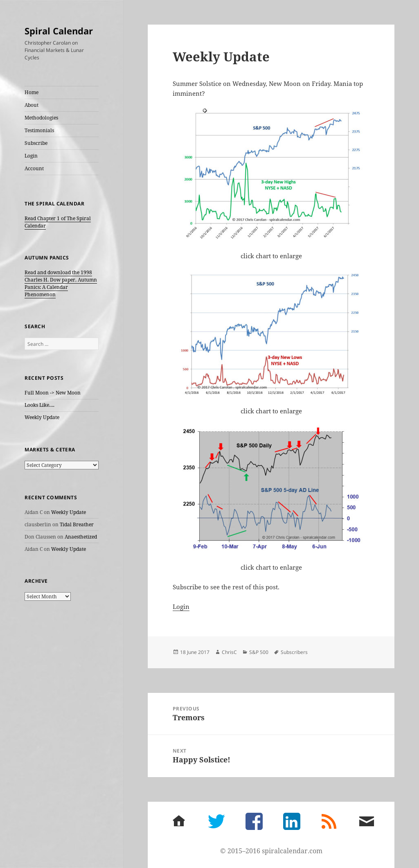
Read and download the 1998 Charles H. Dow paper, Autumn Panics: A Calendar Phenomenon (61, 283)
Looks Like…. (39, 405)
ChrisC (229, 652)
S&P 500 (259, 652)
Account (34, 168)
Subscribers (294, 652)
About (32, 105)
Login (31, 156)
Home (32, 92)
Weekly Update (42, 417)
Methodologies (41, 118)
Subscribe (36, 143)
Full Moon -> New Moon (53, 393)
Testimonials (39, 130)
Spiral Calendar (59, 31)
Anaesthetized (81, 537)
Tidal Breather (77, 524)
